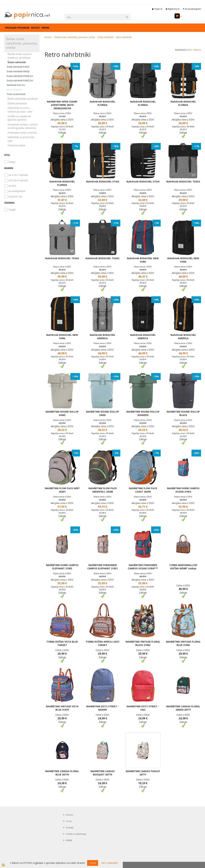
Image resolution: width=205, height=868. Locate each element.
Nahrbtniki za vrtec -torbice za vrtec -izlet (20, 110)
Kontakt (70, 828)
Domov (48, 37)
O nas (69, 821)
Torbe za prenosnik (16, 94)
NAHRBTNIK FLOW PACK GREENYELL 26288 (103, 490)
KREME (45, 28)
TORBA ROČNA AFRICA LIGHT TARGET (103, 643)
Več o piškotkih (110, 863)
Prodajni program (17, 28)
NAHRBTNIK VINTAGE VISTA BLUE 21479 (62, 708)
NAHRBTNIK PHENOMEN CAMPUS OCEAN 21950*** (143, 567)
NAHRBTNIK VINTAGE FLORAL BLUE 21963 (183, 643)
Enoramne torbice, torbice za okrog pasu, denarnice (23, 126)
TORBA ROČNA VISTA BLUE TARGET (62, 643)
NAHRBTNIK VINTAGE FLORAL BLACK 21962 (143, 643)
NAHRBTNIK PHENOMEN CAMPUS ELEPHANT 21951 (102, 567)
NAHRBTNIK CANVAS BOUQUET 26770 (103, 773)
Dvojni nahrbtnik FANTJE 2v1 (20, 76)
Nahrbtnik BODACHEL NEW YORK (143, 260)
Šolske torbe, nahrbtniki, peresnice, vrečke (75, 37)
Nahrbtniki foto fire (16, 85)
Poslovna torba (16, 145)
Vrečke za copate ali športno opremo (19, 118)
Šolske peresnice (17, 103)
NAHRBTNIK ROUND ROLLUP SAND (62, 413)
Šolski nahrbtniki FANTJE (18, 71)
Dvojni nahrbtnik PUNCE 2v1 (20, 81)
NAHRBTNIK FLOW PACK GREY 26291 (62, 490)
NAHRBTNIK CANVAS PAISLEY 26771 (143, 773)
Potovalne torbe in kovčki (22, 133)
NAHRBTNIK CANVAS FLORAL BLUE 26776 (62, 773)
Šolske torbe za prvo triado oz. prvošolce (20, 56)
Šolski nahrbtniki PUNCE (18, 67)
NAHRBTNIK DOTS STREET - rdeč (143, 708)
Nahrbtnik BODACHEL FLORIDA (103, 103)
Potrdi (93, 863)
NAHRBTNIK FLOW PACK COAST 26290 (143, 490)
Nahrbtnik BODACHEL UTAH (103, 182)
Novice (35, 28)
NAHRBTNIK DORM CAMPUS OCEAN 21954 (183, 490)
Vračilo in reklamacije (76, 834)
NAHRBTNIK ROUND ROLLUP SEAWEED (143, 413)
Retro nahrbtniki (14, 90)
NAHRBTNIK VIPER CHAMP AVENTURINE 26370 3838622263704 (62, 105)
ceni (189, 50)
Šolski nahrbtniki (17, 62)
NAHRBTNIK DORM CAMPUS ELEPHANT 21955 (62, 567)
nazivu (197, 50)
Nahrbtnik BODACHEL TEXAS (183, 182)
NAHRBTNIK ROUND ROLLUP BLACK (183, 413)
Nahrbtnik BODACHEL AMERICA (103, 337)
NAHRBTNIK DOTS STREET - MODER (102, 708)
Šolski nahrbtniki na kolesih (23, 99)
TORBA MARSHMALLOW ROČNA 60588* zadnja (183, 567)
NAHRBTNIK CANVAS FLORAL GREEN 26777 (183, 708)
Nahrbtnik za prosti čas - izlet (22, 139)
